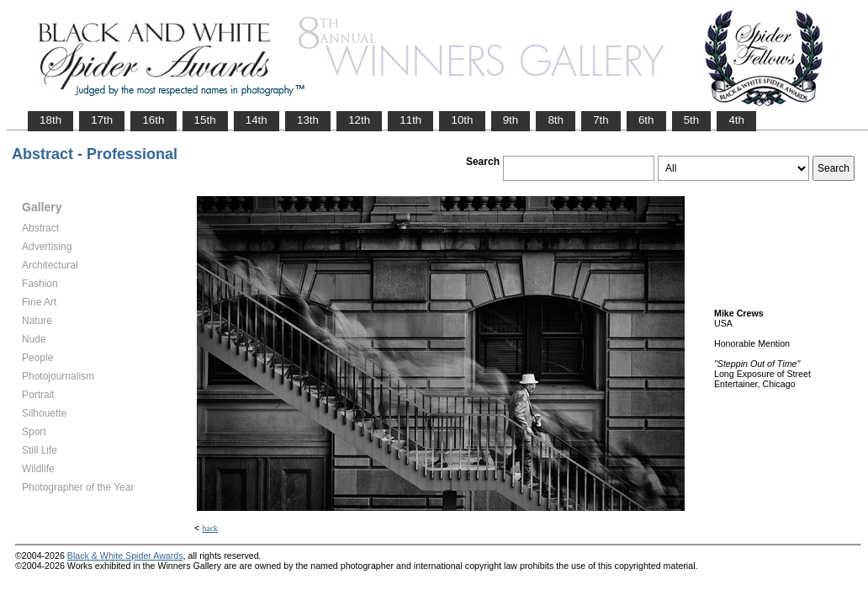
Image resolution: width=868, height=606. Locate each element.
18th (50, 120)
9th (511, 120)
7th (601, 120)
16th (153, 120)
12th (359, 120)
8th (556, 120)
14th (257, 120)
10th (462, 120)
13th (308, 120)
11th (410, 120)
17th (102, 120)
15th (205, 120)
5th (692, 120)
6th (646, 120)
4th (736, 120)
